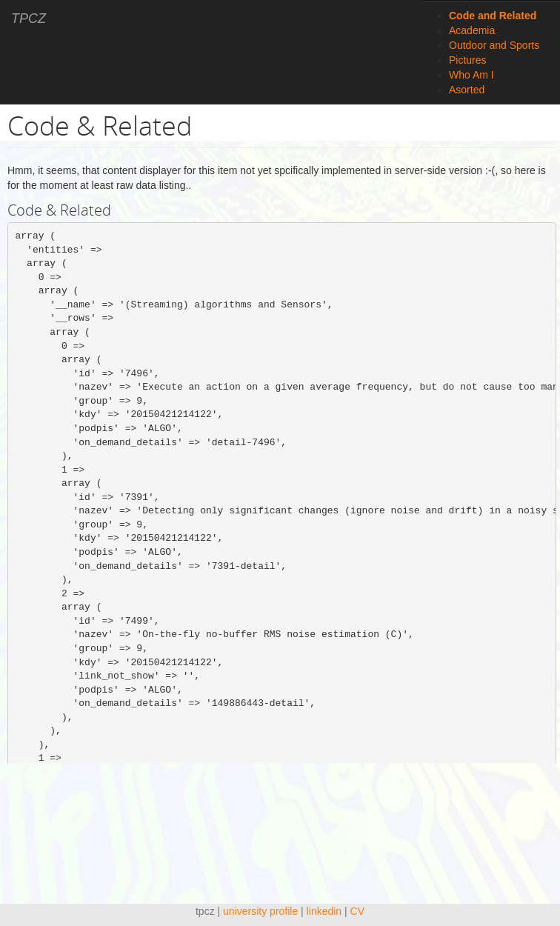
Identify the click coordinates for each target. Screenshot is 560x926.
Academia (472, 30)
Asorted (467, 90)
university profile (260, 911)
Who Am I (471, 75)
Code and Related (493, 16)
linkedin (324, 911)
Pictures (468, 60)
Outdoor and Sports (494, 45)
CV (357, 911)
